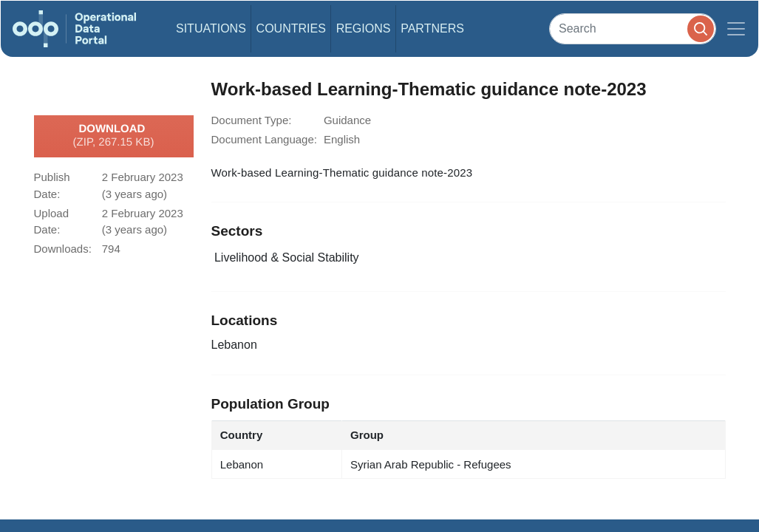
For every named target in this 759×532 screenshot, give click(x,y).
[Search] (633, 28)
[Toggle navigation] (736, 29)
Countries (291, 28)
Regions (364, 28)
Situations (211, 28)
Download (114, 136)
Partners (432, 28)
